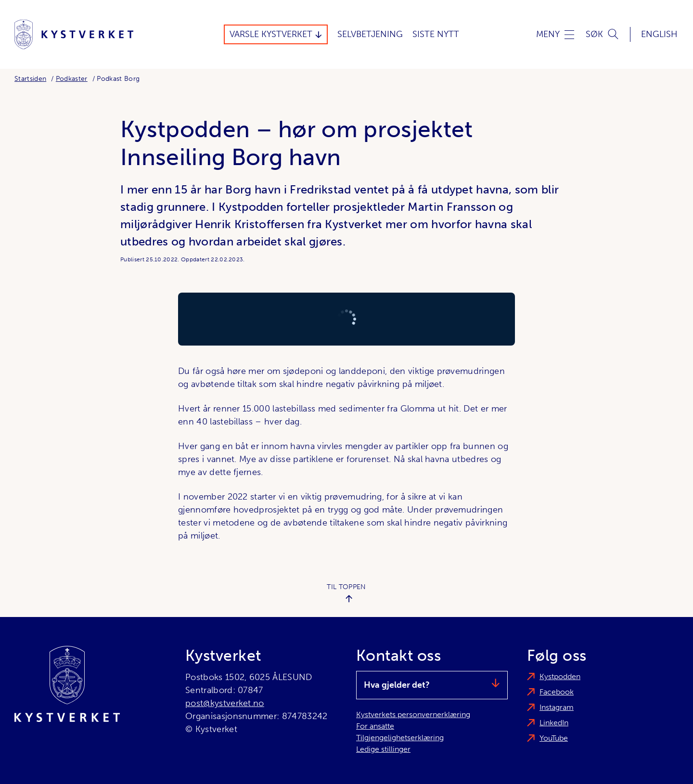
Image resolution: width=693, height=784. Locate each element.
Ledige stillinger (383, 749)
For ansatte (375, 726)
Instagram (557, 707)
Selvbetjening (370, 34)
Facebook (557, 692)
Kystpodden (560, 676)
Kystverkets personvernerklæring (413, 714)
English (659, 34)
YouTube (554, 738)
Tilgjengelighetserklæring (400, 738)
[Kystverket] (74, 34)
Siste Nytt (436, 34)
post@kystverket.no (225, 703)
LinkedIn (554, 723)
